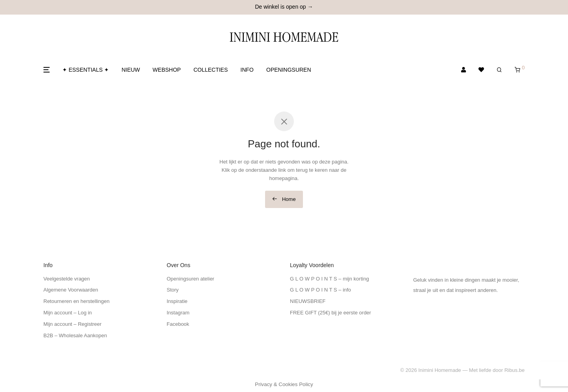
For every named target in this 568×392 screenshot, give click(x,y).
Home (284, 199)
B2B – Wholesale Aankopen (75, 335)
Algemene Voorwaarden (71, 290)
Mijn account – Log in (68, 313)
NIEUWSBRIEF (308, 301)
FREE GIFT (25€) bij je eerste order (331, 313)
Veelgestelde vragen (67, 279)
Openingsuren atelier (191, 279)
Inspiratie (177, 301)
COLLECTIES (210, 70)
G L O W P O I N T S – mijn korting (329, 279)
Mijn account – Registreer (72, 324)
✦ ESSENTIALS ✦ (86, 70)
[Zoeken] (499, 70)
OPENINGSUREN (289, 70)
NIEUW (131, 70)
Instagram (178, 313)
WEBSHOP (167, 70)
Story (173, 290)
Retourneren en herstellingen (77, 301)
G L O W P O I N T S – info (320, 290)
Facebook (178, 324)
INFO (247, 70)
